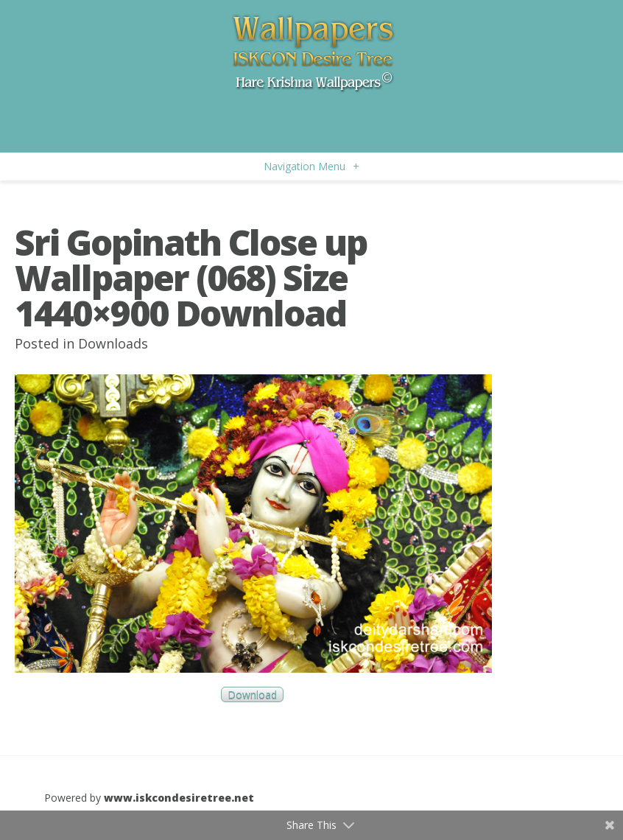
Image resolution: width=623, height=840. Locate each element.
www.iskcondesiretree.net (179, 798)
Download (252, 694)
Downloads (113, 343)
